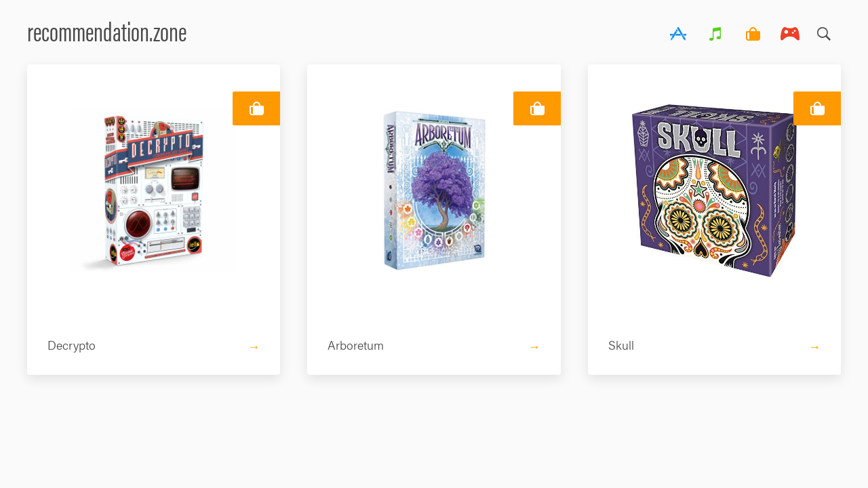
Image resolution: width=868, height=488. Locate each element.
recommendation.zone (107, 30)
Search (824, 30)
